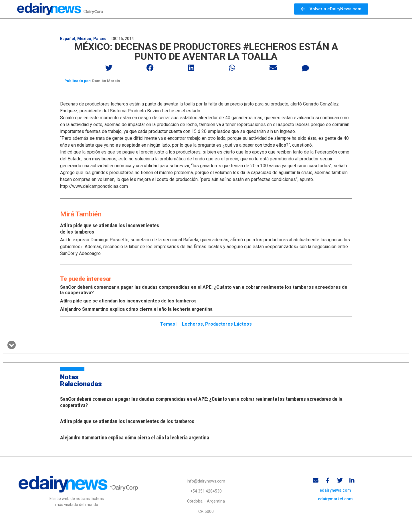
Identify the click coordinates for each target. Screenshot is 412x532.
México (84, 39)
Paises (100, 39)
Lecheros (192, 325)
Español (68, 39)
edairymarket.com (335, 500)
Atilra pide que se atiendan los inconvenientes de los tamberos (128, 301)
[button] (109, 68)
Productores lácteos (228, 325)
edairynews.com (335, 491)
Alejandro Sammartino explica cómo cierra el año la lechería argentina (136, 309)
